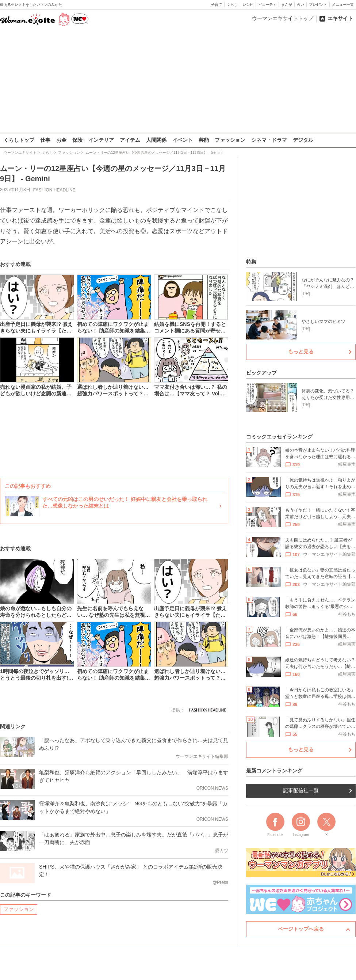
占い (301, 5)
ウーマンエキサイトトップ (283, 18)
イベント (183, 140)
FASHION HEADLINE (54, 190)
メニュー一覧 (343, 5)
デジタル (303, 140)
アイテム (130, 140)
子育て (217, 5)
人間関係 (156, 140)
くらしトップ (19, 140)
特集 (251, 262)
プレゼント (318, 5)
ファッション (230, 140)
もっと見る (301, 352)
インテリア (101, 140)
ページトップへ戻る (301, 929)
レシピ (248, 5)
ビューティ (267, 5)
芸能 (204, 140)
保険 (77, 140)
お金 (61, 140)
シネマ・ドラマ (269, 140)
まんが (287, 5)
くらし (232, 5)
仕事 (45, 140)
